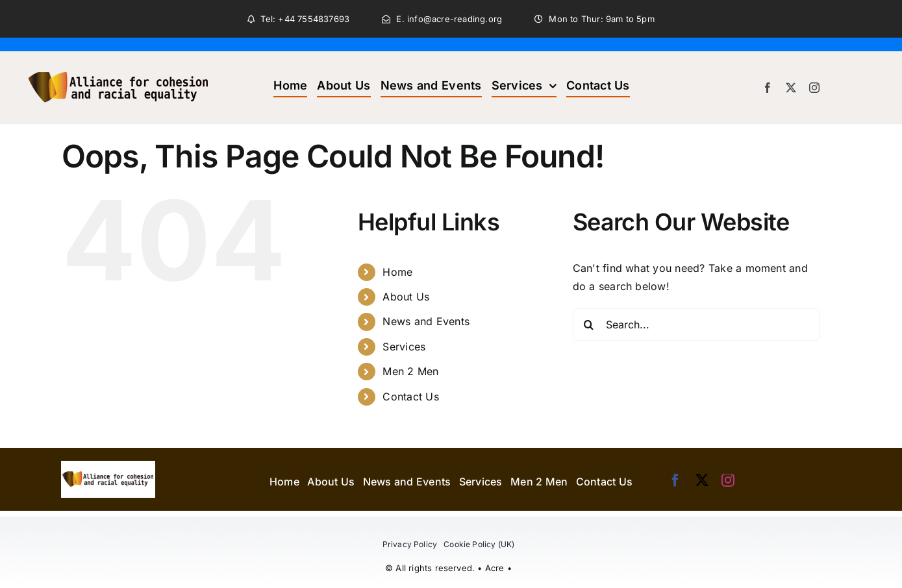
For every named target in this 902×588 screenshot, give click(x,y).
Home (397, 272)
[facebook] (768, 88)
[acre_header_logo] (119, 56)
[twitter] (791, 88)
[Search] (589, 325)
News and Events (426, 321)
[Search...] (696, 325)
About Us (406, 297)
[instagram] (814, 88)
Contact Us (410, 397)
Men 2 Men (410, 371)
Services (404, 347)
